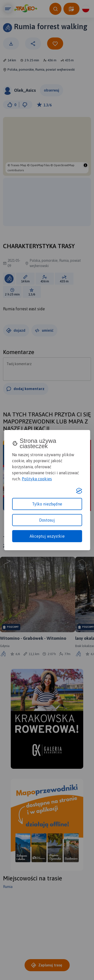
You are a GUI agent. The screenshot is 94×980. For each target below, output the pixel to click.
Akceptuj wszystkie (47, 536)
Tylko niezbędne (47, 504)
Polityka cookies (37, 479)
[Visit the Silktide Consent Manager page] (79, 491)
